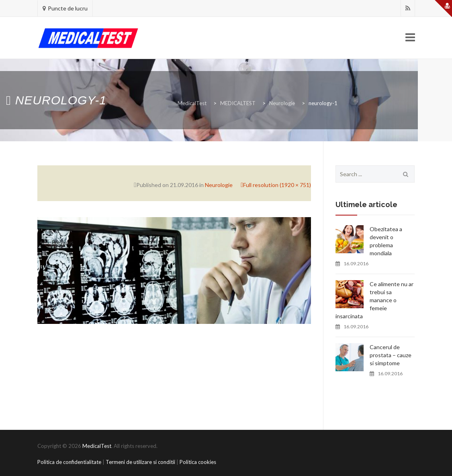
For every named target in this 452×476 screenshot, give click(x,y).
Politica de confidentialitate (69, 462)
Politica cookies (198, 462)
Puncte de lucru (68, 8)
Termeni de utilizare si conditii (140, 462)
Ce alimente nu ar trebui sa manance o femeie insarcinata (374, 300)
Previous (55, 242)
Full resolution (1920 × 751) (277, 185)
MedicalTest (97, 446)
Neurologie (219, 185)
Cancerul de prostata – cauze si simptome (391, 355)
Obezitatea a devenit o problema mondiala (386, 241)
